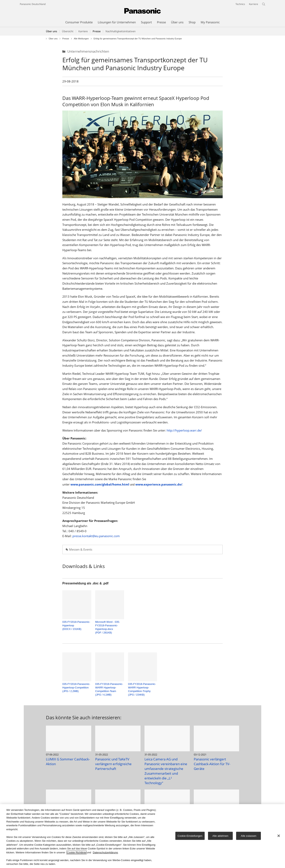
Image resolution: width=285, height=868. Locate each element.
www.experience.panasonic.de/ (159, 484)
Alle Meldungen (81, 39)
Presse (66, 39)
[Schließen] (279, 836)
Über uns (51, 31)
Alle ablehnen (220, 836)
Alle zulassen (249, 836)
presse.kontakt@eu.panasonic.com (96, 536)
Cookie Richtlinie (76, 853)
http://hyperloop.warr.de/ (184, 430)
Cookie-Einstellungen (190, 836)
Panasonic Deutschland (33, 4)
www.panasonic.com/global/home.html (100, 484)
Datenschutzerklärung (105, 853)
